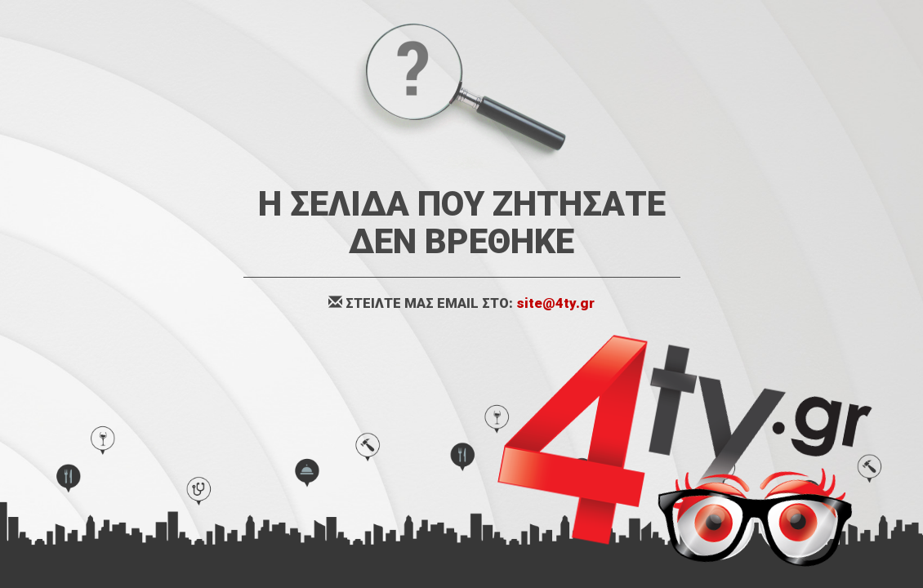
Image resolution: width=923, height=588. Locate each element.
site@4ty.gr (555, 303)
